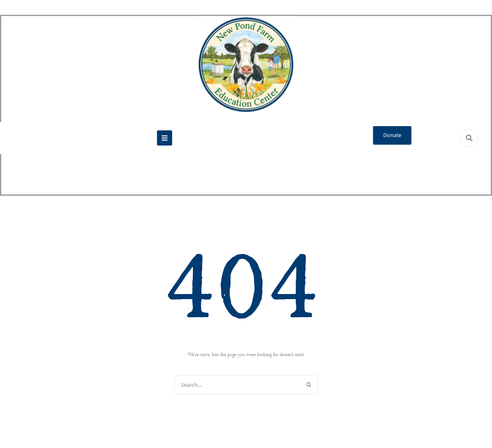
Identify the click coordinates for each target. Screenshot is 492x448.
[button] (165, 138)
